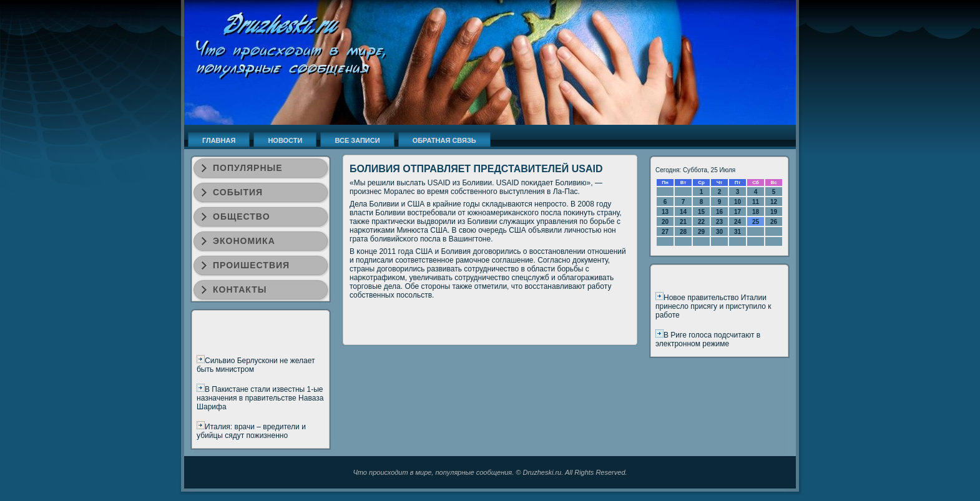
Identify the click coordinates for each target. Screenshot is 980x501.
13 (665, 212)
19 (774, 212)
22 (701, 222)
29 (701, 232)
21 (683, 222)
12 (774, 202)
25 (756, 222)
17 (737, 212)
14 (683, 212)
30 (719, 232)
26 (774, 222)
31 (737, 232)
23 (719, 222)
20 (665, 222)
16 (719, 212)
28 (683, 232)
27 (665, 232)
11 (756, 202)
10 (737, 202)
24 (737, 222)
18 (756, 212)
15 (701, 212)
